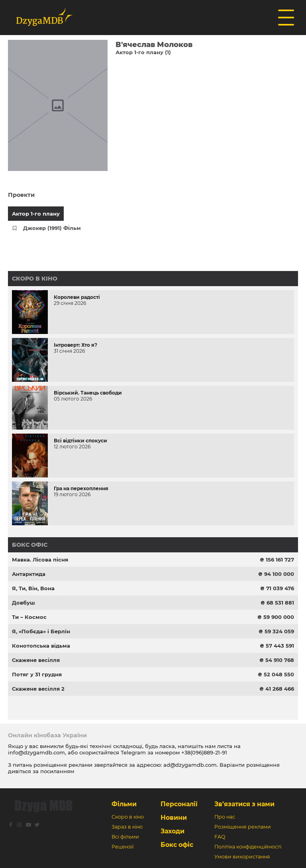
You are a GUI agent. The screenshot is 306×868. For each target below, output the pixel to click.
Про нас (225, 817)
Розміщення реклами (243, 827)
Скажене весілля (36, 660)
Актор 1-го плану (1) (143, 52)
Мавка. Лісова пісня (40, 560)
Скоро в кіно (35, 279)
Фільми (124, 804)
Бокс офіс (30, 545)
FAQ (220, 837)
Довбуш (24, 603)
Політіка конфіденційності (248, 847)
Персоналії (179, 804)
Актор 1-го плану (36, 214)
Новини (174, 818)
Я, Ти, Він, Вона (33, 588)
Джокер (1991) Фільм (52, 228)
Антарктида (29, 574)
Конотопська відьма (41, 646)
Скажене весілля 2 (38, 689)
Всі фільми (125, 837)
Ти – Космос (29, 617)
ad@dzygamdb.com (190, 765)
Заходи (173, 831)
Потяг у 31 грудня (37, 674)
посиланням (57, 771)
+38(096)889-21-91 (204, 752)
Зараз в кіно (127, 827)
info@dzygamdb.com (36, 752)
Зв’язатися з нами (244, 804)
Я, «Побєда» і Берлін (41, 631)
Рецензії (123, 847)
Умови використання (242, 857)
